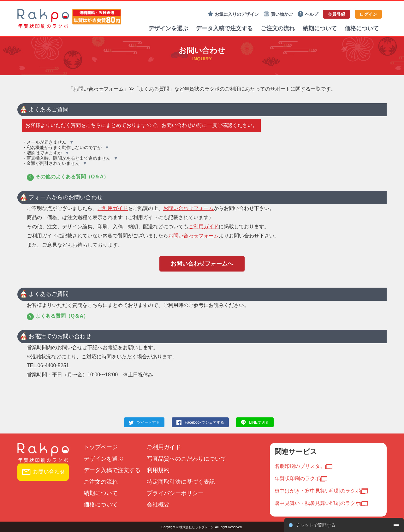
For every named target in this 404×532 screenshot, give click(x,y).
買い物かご (278, 14)
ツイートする (148, 422)
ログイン (368, 14)
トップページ (101, 447)
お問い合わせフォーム (188, 208)
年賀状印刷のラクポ (297, 478)
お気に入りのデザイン (233, 14)
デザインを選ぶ (168, 28)
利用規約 (158, 470)
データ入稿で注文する (224, 28)
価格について (362, 28)
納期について (320, 28)
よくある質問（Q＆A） (58, 316)
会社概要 (158, 505)
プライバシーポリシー (175, 493)
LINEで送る (259, 422)
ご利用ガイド (113, 208)
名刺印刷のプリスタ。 (300, 466)
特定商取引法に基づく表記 (181, 482)
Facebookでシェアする (204, 422)
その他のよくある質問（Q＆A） (68, 177)
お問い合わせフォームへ (202, 264)
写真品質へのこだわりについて (187, 459)
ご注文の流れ (278, 28)
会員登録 (336, 14)
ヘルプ (308, 14)
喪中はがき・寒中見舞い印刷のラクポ (318, 491)
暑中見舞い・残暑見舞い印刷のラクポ (318, 503)
